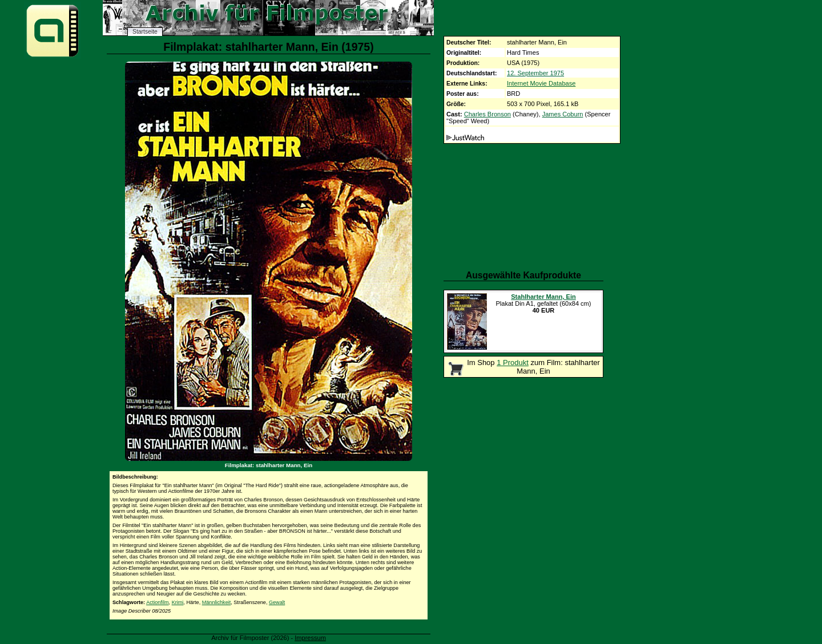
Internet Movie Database (541, 83)
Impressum (310, 638)
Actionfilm (157, 602)
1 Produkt (513, 362)
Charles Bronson (487, 114)
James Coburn (563, 114)
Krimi (178, 602)
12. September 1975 (535, 73)
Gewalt (277, 602)
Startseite (145, 32)
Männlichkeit (217, 602)
